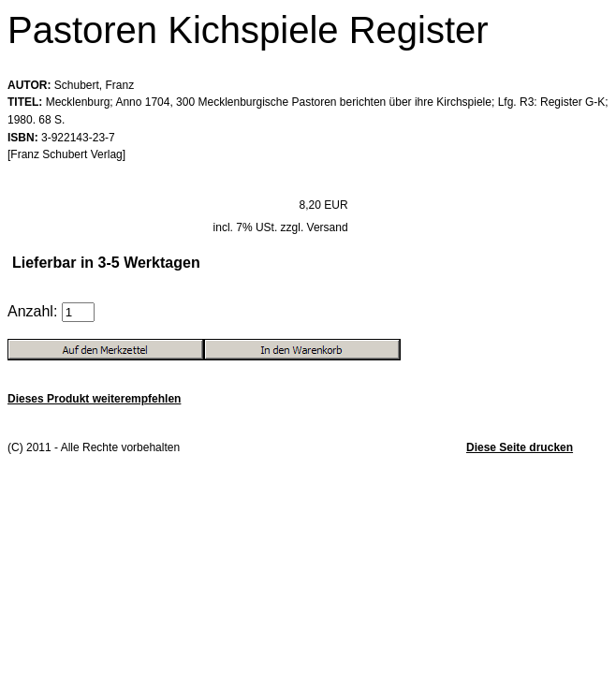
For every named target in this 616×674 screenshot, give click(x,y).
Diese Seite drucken (520, 447)
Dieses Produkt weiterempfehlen (94, 399)
